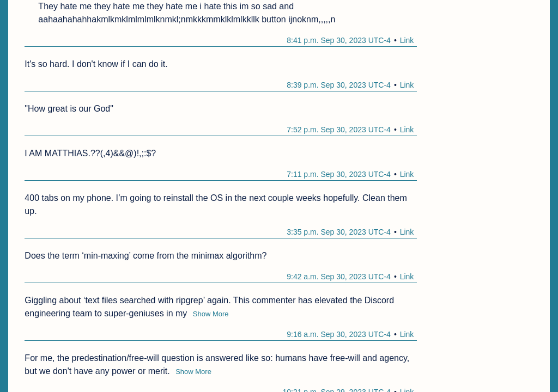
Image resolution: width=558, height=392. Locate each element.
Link (407, 40)
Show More (211, 314)
